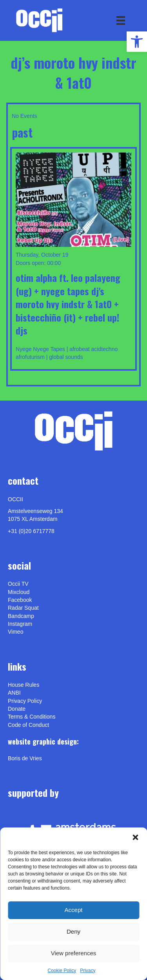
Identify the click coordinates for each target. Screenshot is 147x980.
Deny (73, 931)
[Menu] (121, 20)
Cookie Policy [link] (62, 971)
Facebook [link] (20, 600)
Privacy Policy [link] (25, 701)
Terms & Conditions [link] (32, 717)
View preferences (74, 953)
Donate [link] (17, 709)
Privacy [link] (88, 971)
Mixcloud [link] (19, 592)
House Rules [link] (24, 685)
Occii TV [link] (18, 584)
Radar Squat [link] (23, 608)
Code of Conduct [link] (28, 725)
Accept (74, 910)
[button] (135, 837)
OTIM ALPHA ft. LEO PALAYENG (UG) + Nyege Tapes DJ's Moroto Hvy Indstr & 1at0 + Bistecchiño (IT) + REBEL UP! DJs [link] (68, 304)
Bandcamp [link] (21, 616)
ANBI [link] (14, 693)
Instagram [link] (20, 624)
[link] (137, 42)
